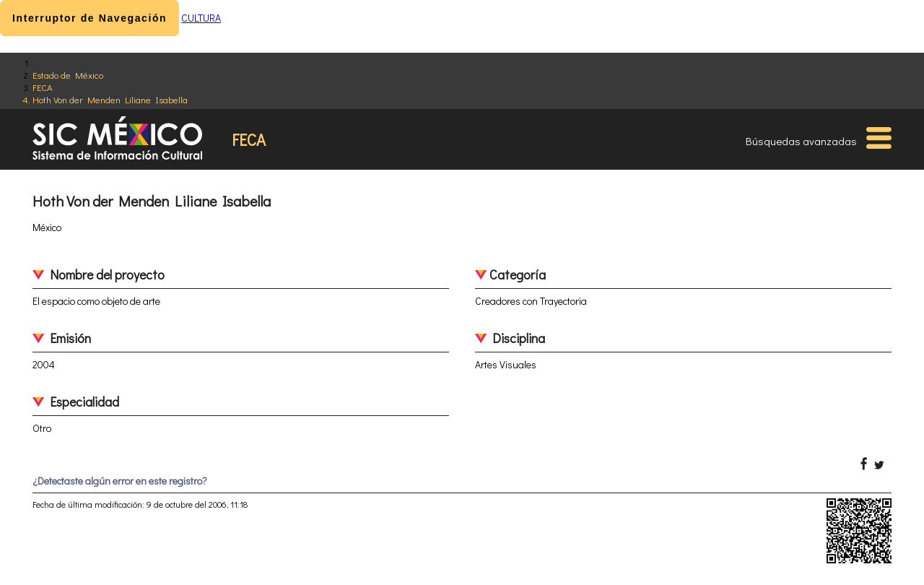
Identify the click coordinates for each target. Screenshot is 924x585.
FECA (43, 87)
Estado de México (68, 75)
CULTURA (201, 18)
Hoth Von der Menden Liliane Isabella (110, 99)
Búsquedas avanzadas (801, 141)
